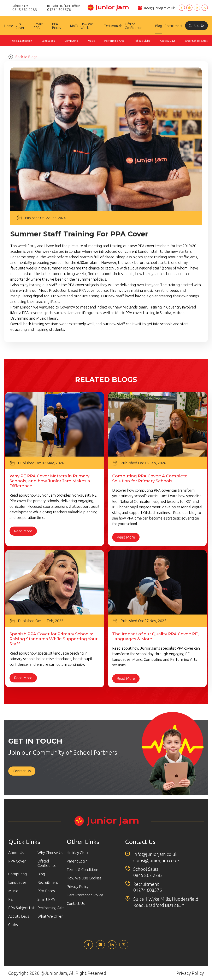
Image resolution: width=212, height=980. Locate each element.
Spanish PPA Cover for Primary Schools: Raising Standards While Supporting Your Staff (54, 639)
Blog (158, 26)
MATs (74, 26)
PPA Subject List (21, 908)
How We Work (87, 26)
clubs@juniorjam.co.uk (157, 860)
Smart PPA (38, 26)
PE (10, 899)
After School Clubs (196, 41)
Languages (48, 41)
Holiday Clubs (142, 41)
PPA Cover (20, 26)
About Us (16, 853)
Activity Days (168, 41)
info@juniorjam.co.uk (160, 8)
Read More (23, 531)
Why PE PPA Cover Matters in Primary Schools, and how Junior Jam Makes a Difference (50, 481)
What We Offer (50, 916)
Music (91, 41)
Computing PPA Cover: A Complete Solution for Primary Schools (150, 478)
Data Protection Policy (85, 895)
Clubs (13, 925)
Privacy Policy (78, 886)
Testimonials (113, 26)
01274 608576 (148, 890)
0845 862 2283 (148, 875)
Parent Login (77, 861)
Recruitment (173, 26)
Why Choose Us (50, 853)
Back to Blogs (23, 57)
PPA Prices (56, 26)
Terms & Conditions (83, 870)
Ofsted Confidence (133, 26)
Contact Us (197, 26)
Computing (71, 41)
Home (9, 26)
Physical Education (21, 41)
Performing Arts (114, 41)
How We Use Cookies (84, 878)
